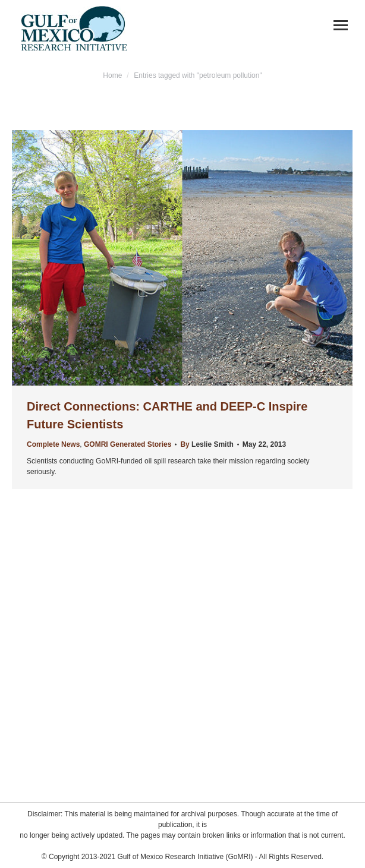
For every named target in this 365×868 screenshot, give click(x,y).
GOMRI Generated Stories (128, 444)
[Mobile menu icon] (341, 25)
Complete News (53, 444)
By (207, 444)
